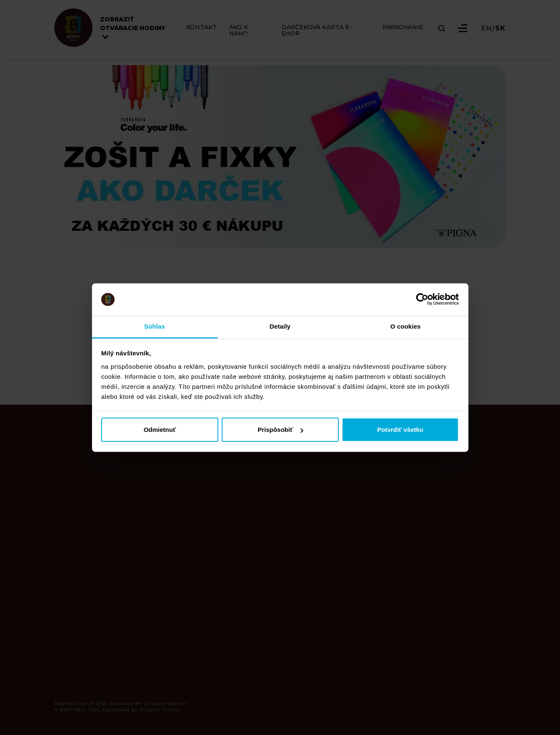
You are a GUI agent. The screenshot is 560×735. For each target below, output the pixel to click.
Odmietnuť (160, 430)
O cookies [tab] (405, 326)
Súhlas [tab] (155, 326)
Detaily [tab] (280, 326)
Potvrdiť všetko (400, 430)
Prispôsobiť (280, 430)
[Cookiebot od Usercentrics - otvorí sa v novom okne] (422, 299)
